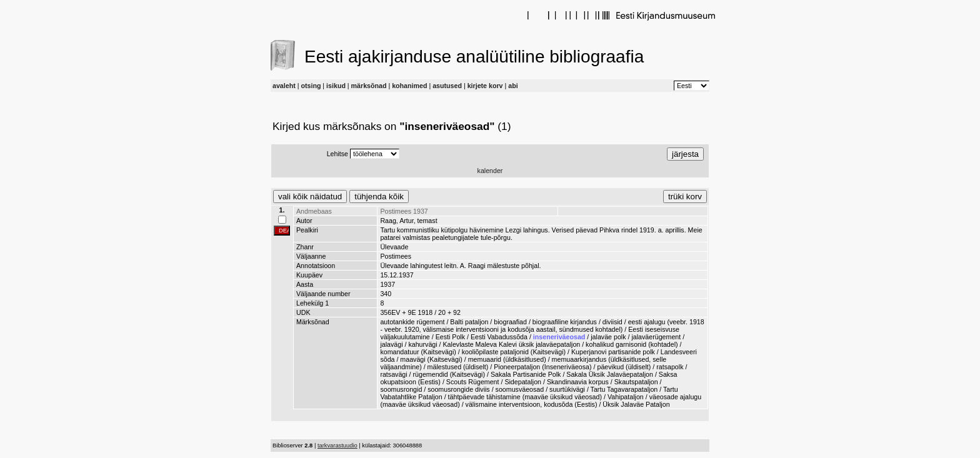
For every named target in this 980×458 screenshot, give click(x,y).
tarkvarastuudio (337, 446)
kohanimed (409, 86)
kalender (490, 171)
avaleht (284, 86)
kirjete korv (485, 86)
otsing (311, 86)
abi (513, 86)
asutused (447, 86)
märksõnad (369, 86)
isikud (336, 86)
